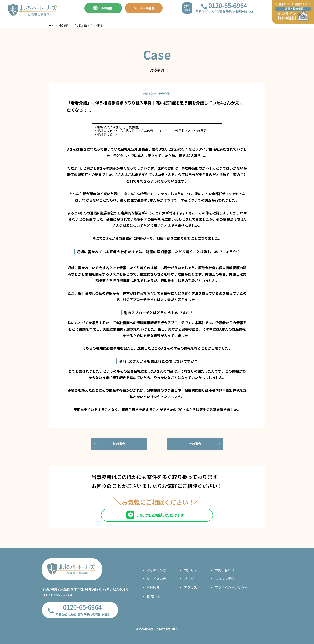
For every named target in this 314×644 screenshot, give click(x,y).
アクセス (191, 587)
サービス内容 (156, 579)
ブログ (189, 579)
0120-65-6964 (228, 5)
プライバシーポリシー (231, 587)
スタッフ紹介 (225, 579)
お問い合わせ (225, 570)
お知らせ (191, 570)
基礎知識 (153, 596)
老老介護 (164, 94)
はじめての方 (156, 570)
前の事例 (119, 444)
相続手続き (149, 94)
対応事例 (64, 25)
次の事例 (195, 444)
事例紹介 (153, 587)
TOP (51, 25)
